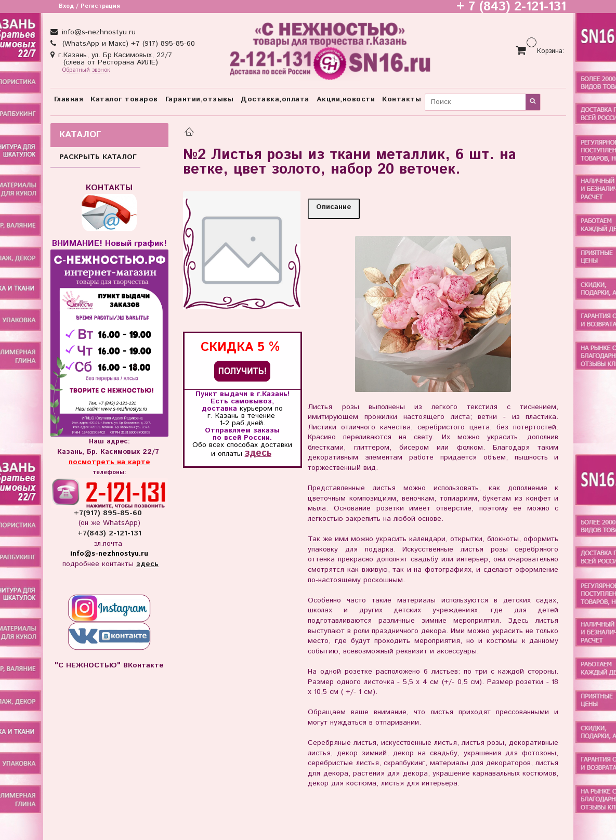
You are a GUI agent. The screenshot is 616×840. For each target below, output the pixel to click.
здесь (258, 453)
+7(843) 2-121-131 (109, 533)
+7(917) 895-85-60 (109, 513)
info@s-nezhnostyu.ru (97, 32)
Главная (69, 99)
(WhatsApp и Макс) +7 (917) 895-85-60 (127, 44)
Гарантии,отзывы (200, 99)
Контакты (402, 99)
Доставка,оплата (275, 99)
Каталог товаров (124, 99)
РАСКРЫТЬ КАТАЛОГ (98, 157)
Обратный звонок (86, 70)
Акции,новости (346, 99)
